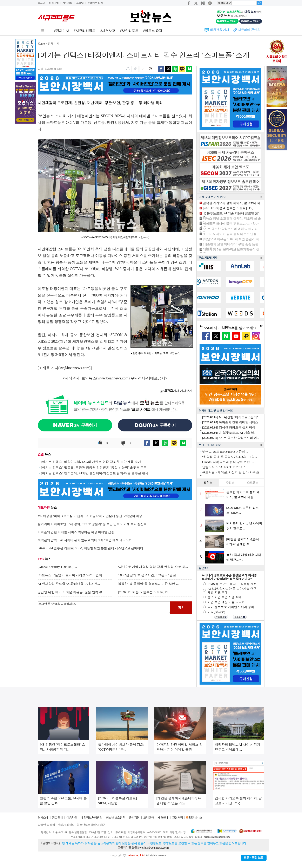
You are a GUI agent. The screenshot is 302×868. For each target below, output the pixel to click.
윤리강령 (134, 818)
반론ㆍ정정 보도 (254, 858)
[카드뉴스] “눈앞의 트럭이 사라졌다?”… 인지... (71, 575)
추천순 (230, 482)
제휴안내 (163, 818)
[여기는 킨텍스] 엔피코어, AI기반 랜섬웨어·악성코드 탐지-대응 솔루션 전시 (95, 473)
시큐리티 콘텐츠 (249, 30)
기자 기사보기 (176, 391)
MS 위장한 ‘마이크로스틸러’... (231, 417)
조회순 (208, 482)
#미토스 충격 (153, 31)
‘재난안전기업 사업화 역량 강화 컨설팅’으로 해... (153, 567)
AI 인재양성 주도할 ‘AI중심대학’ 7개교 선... (69, 584)
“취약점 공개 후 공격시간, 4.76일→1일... (230, 457)
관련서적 (177, 818)
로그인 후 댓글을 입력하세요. (104, 608)
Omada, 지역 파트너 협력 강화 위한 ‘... (228, 462)
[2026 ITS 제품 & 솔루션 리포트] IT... (144, 592)
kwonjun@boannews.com (153, 848)
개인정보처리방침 (92, 818)
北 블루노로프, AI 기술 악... (229, 433)
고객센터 (149, 818)
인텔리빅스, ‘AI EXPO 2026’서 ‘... (225, 467)
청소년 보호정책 (116, 818)
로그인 (41, 3)
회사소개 (43, 818)
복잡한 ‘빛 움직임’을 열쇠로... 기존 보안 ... (149, 584)
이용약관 (72, 818)
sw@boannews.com (74, 368)
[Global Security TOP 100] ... (57, 567)
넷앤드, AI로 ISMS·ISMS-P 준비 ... (225, 452)
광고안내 (57, 818)
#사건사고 (108, 31)
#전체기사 (62, 31)
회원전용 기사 (220, 30)
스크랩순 (253, 482)
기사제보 (67, 3)
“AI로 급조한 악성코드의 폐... (231, 438)
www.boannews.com (113, 378)
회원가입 (54, 3)
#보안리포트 (129, 31)
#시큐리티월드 (85, 31)
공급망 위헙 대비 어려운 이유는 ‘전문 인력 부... (71, 592)
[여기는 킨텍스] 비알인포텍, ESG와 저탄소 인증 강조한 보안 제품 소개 (91, 462)
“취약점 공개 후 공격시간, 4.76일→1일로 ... (149, 575)
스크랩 (80, 3)
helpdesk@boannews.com (217, 837)
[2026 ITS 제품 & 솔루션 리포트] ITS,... (229, 208)
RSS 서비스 (196, 818)
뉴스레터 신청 (95, 3)
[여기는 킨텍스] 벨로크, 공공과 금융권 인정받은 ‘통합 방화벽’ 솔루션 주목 (94, 468)
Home (41, 44)
